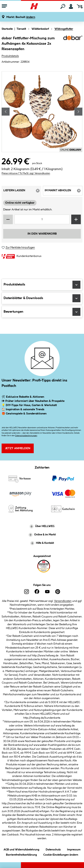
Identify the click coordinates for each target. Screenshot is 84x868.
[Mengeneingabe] (42, 219)
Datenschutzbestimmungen (26, 436)
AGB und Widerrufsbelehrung (21, 849)
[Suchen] (63, 6)
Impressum (74, 849)
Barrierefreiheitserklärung (21, 854)
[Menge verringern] (8, 219)
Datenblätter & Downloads (42, 298)
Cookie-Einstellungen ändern (61, 854)
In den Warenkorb (42, 234)
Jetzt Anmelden (18, 448)
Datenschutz (53, 849)
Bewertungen (42, 312)
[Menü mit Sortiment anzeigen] (4, 6)
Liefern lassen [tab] (22, 192)
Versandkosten (63, 601)
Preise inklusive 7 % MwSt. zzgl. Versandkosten (26, 173)
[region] (42, 112)
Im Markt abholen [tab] (64, 192)
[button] (21, 17)
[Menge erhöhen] (76, 219)
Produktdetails (10, 56)
